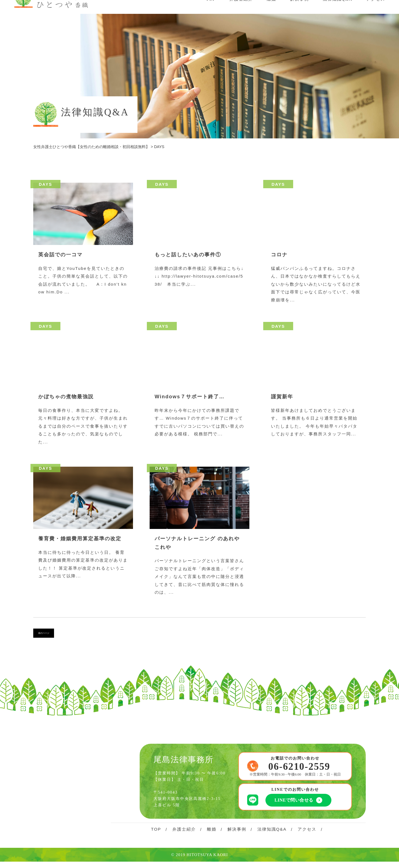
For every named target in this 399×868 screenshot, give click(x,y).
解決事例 (237, 832)
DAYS (45, 184)
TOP (156, 832)
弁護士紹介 (184, 832)
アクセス (307, 832)
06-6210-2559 (299, 770)
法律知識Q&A (272, 832)
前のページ (49, 635)
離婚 (212, 832)
